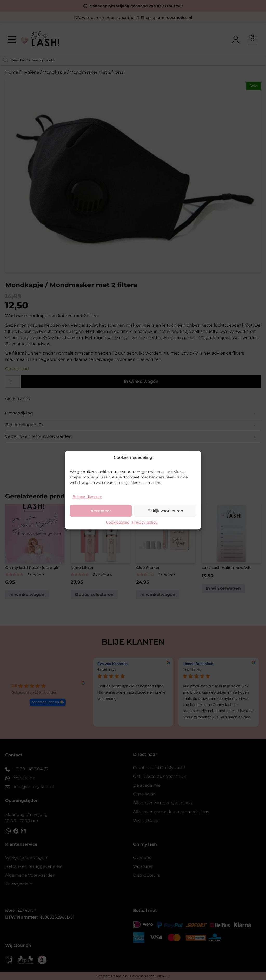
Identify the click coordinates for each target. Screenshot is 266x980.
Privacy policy (145, 522)
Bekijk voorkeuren (165, 511)
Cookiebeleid (118, 522)
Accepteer (101, 511)
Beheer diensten (87, 497)
